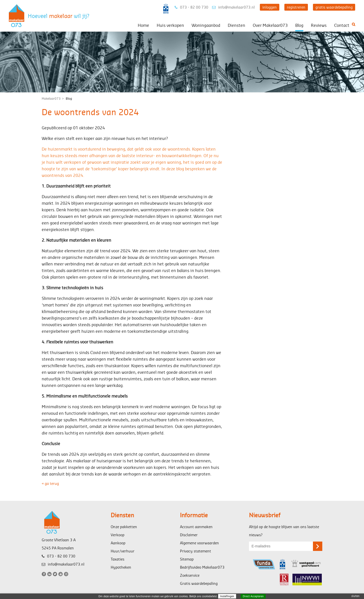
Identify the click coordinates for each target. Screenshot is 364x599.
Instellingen (227, 596)
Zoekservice (190, 575)
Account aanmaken (196, 527)
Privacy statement (196, 551)
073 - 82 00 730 (191, 7)
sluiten (355, 596)
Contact (342, 25)
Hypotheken (121, 567)
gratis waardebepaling (334, 7)
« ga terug (50, 483)
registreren (296, 7)
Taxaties (118, 559)
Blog (299, 25)
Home (143, 25)
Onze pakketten (124, 527)
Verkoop (118, 535)
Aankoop (118, 543)
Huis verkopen (170, 25)
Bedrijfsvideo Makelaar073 (202, 567)
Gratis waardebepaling (199, 583)
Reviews (319, 25)
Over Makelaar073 (270, 25)
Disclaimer (189, 535)
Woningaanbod (206, 25)
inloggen (270, 7)
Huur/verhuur (123, 551)
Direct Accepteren (253, 596)
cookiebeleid (209, 596)
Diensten (236, 25)
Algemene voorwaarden (199, 543)
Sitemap (187, 559)
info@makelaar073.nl (233, 7)
